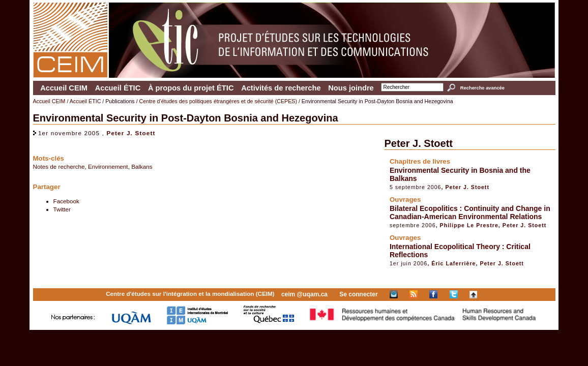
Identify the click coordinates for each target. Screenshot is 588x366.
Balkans (142, 166)
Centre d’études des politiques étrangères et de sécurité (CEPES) (218, 101)
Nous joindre (351, 88)
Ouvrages (405, 200)
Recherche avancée (482, 88)
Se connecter (358, 294)
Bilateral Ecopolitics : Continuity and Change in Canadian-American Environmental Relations (470, 212)
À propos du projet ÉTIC (191, 88)
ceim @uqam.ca (304, 294)
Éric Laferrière (453, 263)
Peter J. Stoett (131, 133)
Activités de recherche (281, 88)
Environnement (108, 166)
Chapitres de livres (420, 161)
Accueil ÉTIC (118, 88)
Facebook (66, 201)
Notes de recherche (59, 166)
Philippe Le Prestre (469, 225)
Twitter (62, 209)
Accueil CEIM (64, 88)
